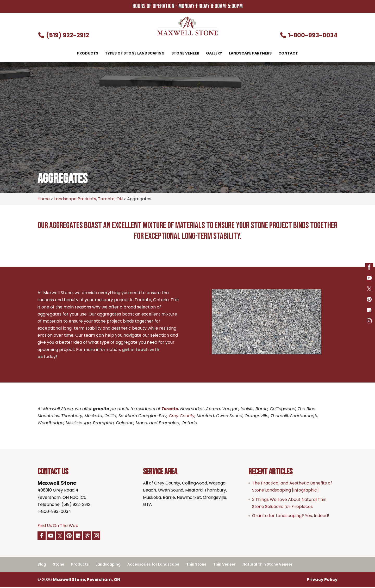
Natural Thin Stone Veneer (267, 565)
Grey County (182, 416)
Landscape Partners (250, 54)
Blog (42, 565)
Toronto (170, 409)
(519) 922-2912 (63, 35)
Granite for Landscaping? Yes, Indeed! (291, 516)
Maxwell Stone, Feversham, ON (87, 580)
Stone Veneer (185, 54)
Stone (59, 565)
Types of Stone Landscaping (135, 54)
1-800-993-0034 (309, 35)
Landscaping (108, 565)
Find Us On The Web (58, 526)
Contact (288, 54)
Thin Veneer (224, 565)
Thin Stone (196, 565)
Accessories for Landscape (153, 565)
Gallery (214, 54)
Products (88, 54)
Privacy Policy (322, 580)
